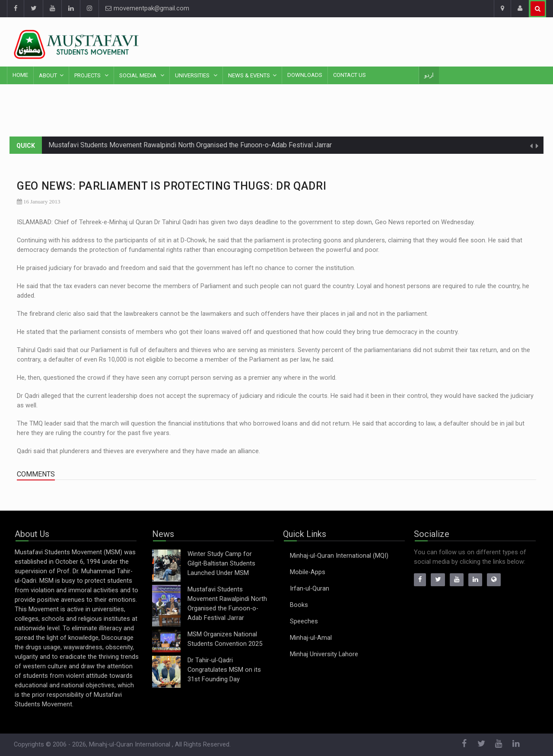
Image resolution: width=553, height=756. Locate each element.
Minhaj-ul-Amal (311, 638)
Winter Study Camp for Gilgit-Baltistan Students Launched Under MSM (221, 564)
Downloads (305, 75)
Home (20, 75)
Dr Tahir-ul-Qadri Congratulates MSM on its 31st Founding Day (224, 670)
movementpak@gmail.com (147, 8)
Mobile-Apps (308, 572)
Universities (193, 75)
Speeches (304, 621)
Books (299, 605)
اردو (429, 75)
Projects (88, 75)
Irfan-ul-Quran (310, 589)
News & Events (249, 75)
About (48, 75)
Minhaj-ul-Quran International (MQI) (339, 556)
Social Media (138, 75)
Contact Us (350, 75)
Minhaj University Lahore (324, 654)
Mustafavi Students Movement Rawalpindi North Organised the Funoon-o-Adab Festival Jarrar (190, 145)
